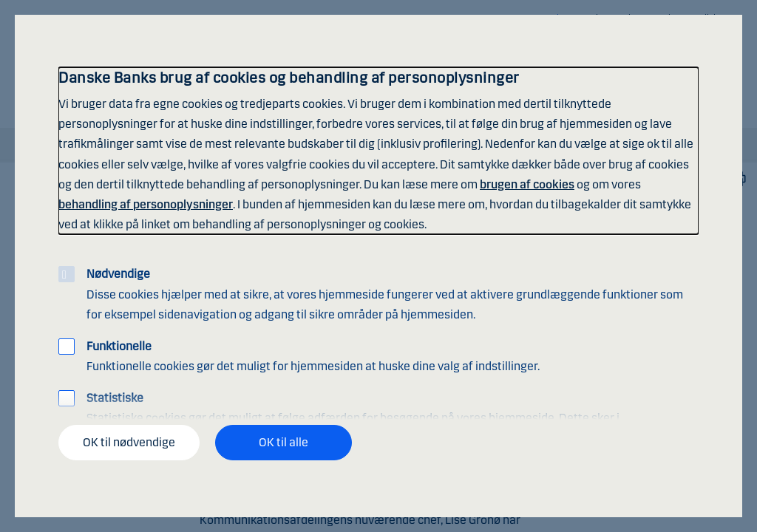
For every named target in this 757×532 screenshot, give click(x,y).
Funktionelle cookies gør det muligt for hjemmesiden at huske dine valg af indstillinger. (313, 356)
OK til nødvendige (129, 442)
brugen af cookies (527, 184)
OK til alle (284, 442)
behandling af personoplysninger (146, 204)
